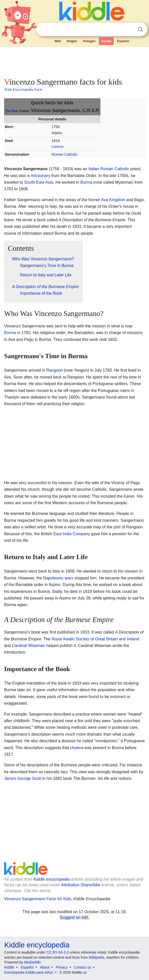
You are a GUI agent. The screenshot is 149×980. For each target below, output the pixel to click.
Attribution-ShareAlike (81, 885)
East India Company (72, 534)
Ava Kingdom (113, 200)
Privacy (62, 967)
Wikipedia (96, 957)
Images (72, 41)
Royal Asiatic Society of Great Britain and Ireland (95, 639)
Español (123, 41)
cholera (77, 748)
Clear (130, 29)
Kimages (89, 41)
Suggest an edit (74, 917)
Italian (94, 169)
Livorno (58, 147)
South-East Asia (39, 182)
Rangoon (55, 370)
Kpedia (106, 41)
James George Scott (23, 778)
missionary (40, 176)
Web (58, 41)
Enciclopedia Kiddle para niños (29, 972)
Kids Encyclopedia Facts (24, 89)
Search (140, 29)
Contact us (83, 967)
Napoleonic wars (58, 578)
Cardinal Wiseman (29, 646)
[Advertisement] (74, 61)
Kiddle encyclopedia (52, 879)
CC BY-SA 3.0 (58, 952)
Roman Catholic (65, 154)
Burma (86, 182)
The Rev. (12, 111)
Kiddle (9, 967)
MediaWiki (32, 962)
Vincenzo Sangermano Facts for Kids (38, 899)
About (45, 967)
